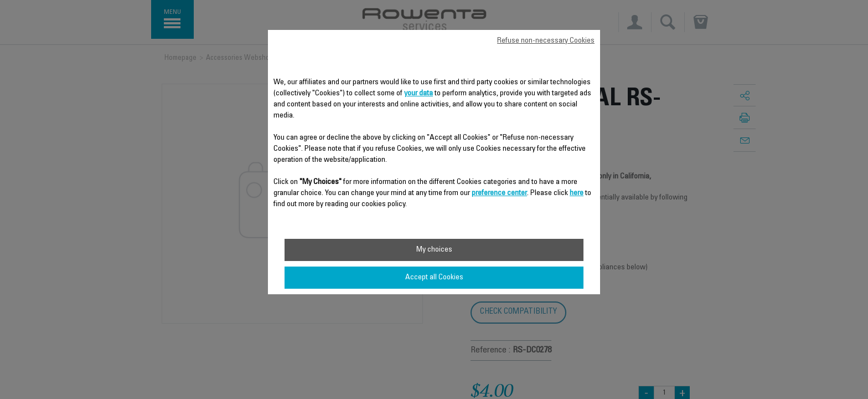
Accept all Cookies (434, 278)
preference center (499, 193)
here (577, 193)
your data (418, 94)
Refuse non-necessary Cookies (546, 41)
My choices (434, 250)
